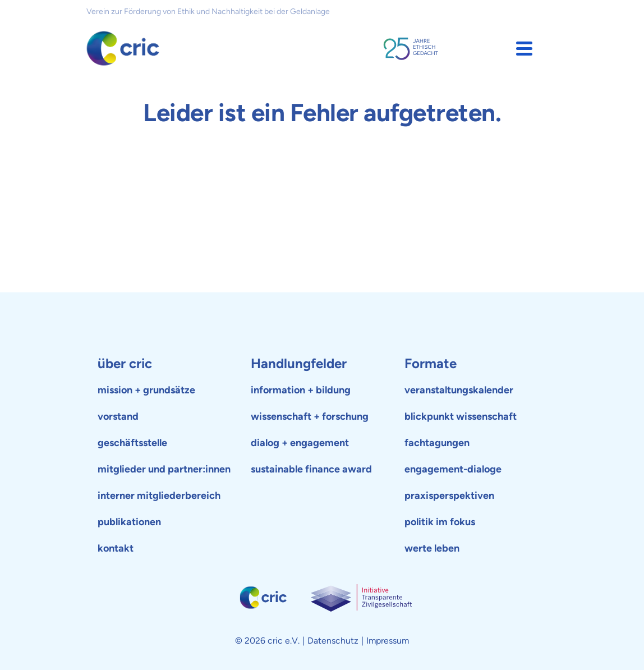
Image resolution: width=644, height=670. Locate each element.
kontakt (116, 548)
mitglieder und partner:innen (164, 469)
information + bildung (301, 390)
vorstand (118, 416)
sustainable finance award (311, 469)
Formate (431, 363)
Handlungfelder (299, 363)
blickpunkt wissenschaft (461, 416)
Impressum (388, 641)
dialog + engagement (300, 443)
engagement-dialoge (453, 469)
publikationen (129, 522)
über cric (125, 363)
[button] (524, 49)
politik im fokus (440, 522)
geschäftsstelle (132, 443)
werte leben (432, 548)
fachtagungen (437, 443)
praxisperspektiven (449, 495)
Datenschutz (333, 641)
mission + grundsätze (146, 390)
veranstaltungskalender (459, 390)
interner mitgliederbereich (159, 495)
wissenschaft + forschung (310, 416)
